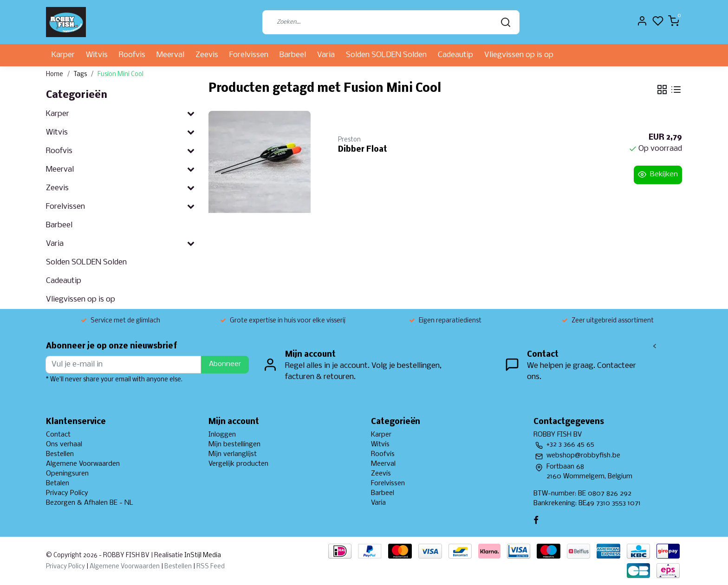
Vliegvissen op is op (519, 55)
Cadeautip (455, 55)
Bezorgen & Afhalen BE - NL (90, 503)
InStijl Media (202, 556)
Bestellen (60, 454)
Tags (80, 74)
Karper (63, 55)
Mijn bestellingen (234, 444)
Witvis (97, 55)
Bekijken (658, 174)
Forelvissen (249, 55)
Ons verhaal (64, 444)
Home (55, 74)
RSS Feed (211, 567)
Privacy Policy (67, 493)
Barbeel (293, 55)
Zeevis (207, 55)
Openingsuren (67, 474)
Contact (58, 435)
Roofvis (132, 55)
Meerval (170, 55)
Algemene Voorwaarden (83, 464)
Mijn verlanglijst (233, 454)
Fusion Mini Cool (120, 74)
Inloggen (222, 435)
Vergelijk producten (238, 464)
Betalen (58, 483)
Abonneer (225, 364)
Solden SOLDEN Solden (386, 55)
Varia (326, 55)
